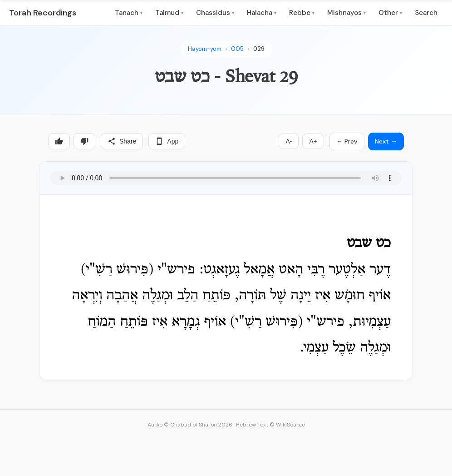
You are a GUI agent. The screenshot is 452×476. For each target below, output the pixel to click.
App (167, 141)
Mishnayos (346, 13)
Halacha (262, 13)
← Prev (347, 141)
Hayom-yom (205, 49)
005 (237, 49)
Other (390, 13)
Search (426, 13)
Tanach (129, 13)
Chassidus (215, 13)
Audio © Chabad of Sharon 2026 (190, 425)
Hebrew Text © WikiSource (270, 425)
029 (259, 49)
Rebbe (302, 13)
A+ (313, 141)
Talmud (169, 13)
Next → (386, 141)
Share (122, 141)
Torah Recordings (43, 13)
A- (289, 141)
